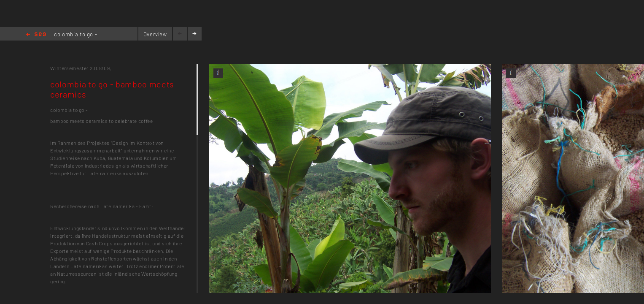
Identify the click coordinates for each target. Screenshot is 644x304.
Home (36, 35)
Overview (155, 34)
